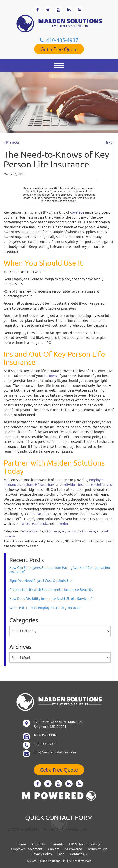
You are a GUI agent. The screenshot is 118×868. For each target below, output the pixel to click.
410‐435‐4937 (59, 40)
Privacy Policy (42, 854)
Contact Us (78, 854)
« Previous (12, 142)
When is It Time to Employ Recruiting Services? (45, 608)
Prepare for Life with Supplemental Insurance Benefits (51, 590)
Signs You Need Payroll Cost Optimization (41, 581)
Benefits (57, 844)
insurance (54, 531)
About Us (39, 844)
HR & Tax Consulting (85, 844)
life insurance (29, 531)
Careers (54, 849)
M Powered (73, 849)
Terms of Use (97, 849)
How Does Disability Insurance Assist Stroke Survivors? (51, 599)
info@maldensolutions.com (55, 752)
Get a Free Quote (59, 49)
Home (21, 844)
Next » (109, 142)
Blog (61, 854)
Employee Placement (27, 849)
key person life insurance (78, 531)
